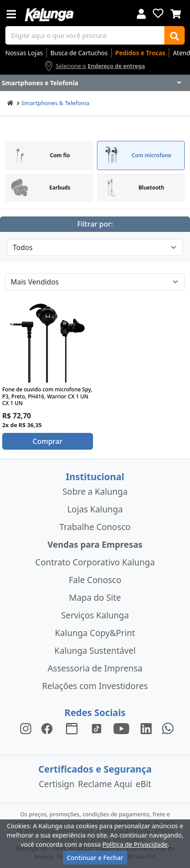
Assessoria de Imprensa (95, 668)
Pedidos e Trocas (140, 53)
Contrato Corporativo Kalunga (95, 562)
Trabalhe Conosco (95, 527)
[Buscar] (174, 35)
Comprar (48, 441)
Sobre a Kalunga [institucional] (95, 491)
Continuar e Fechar (95, 858)
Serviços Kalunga (95, 615)
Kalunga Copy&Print (95, 633)
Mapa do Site (95, 597)
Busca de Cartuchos (79, 53)
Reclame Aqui (105, 784)
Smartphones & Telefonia (55, 103)
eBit (143, 784)
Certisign (56, 784)
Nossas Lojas (24, 53)
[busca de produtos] (85, 35)
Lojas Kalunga (95, 509)
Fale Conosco (95, 580)
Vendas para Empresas (95, 544)
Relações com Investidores (95, 686)
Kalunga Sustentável (95, 650)
